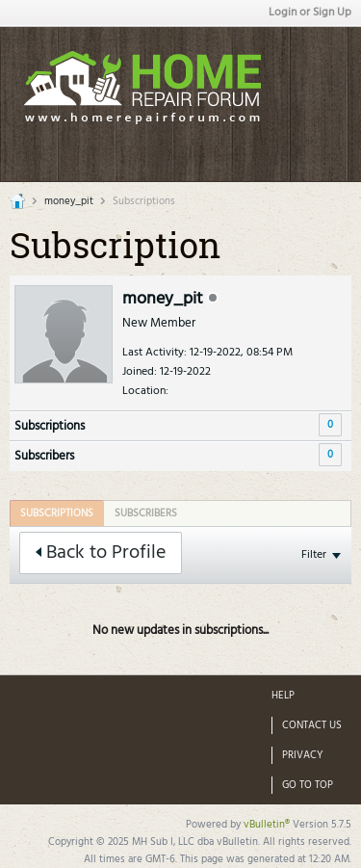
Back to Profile (101, 553)
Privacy (303, 755)
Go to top (308, 785)
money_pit (69, 201)
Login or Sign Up (310, 13)
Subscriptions (50, 426)
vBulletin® (267, 825)
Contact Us (312, 725)
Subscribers (44, 456)
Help (283, 696)
